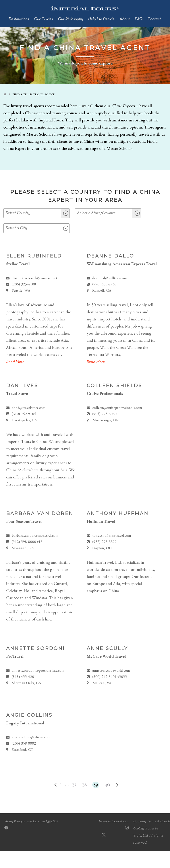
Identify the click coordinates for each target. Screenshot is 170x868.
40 (107, 802)
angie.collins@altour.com (31, 755)
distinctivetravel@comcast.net (35, 296)
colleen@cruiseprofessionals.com (117, 425)
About (125, 19)
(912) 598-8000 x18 (27, 559)
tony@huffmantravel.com (112, 553)
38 (84, 802)
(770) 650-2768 (104, 302)
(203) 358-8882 (24, 761)
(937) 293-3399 (104, 559)
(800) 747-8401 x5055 (110, 694)
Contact (154, 19)
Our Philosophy (71, 19)
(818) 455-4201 (24, 694)
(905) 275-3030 (104, 431)
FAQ (139, 19)
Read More (15, 379)
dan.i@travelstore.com (29, 425)
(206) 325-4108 (24, 302)
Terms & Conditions (114, 838)
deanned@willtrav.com (110, 296)
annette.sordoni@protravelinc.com (38, 688)
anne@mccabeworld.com (111, 688)
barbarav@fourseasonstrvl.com (35, 553)
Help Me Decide (101, 19)
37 (74, 802)
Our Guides (43, 19)
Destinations (19, 19)
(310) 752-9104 (24, 431)
